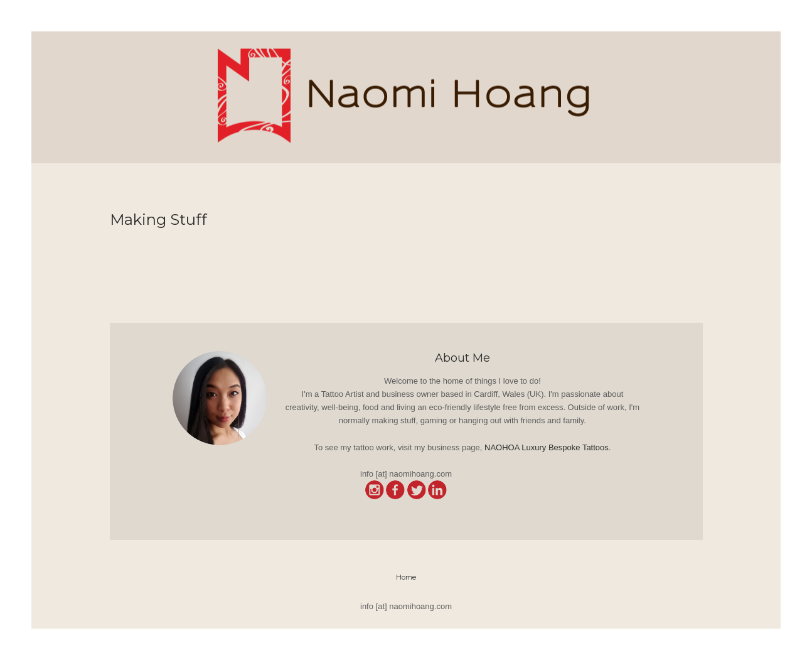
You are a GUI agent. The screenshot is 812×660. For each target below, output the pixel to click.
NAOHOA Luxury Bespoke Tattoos (547, 447)
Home (406, 577)
